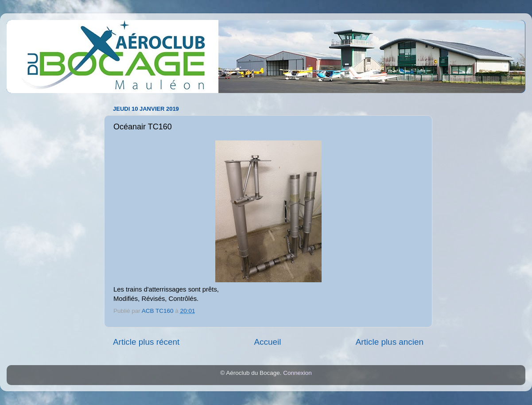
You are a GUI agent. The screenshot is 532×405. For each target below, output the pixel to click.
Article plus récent (146, 342)
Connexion (297, 373)
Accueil (267, 342)
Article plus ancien (390, 342)
